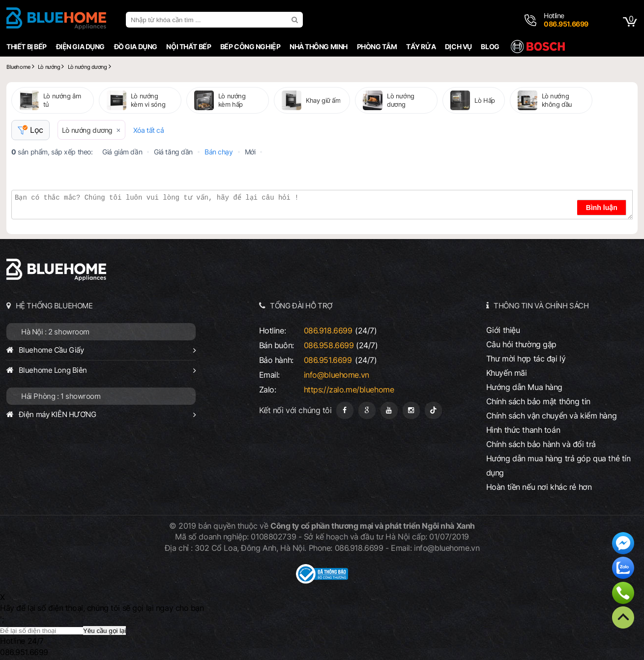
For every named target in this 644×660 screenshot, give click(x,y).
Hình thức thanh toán (523, 430)
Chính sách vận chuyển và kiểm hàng (551, 416)
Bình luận (602, 208)
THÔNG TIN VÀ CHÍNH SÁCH (541, 306)
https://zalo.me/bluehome (349, 390)
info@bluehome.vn (337, 375)
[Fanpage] (345, 410)
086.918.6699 (328, 330)
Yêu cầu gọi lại (104, 631)
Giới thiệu (503, 330)
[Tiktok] (433, 410)
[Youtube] (389, 410)
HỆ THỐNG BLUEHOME (54, 306)
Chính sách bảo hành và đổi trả (541, 444)
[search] (296, 20)
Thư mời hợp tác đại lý (526, 359)
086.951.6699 (328, 360)
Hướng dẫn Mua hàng (524, 387)
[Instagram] (411, 410)
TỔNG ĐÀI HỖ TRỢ (301, 306)
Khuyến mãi (507, 373)
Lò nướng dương (87, 130)
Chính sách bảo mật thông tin (538, 401)
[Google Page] (367, 410)
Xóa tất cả (149, 130)
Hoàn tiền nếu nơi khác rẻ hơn (539, 487)
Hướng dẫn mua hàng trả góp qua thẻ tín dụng (558, 465)
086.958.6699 (329, 345)
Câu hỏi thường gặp (521, 344)
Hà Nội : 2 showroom (55, 332)
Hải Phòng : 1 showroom (61, 396)
